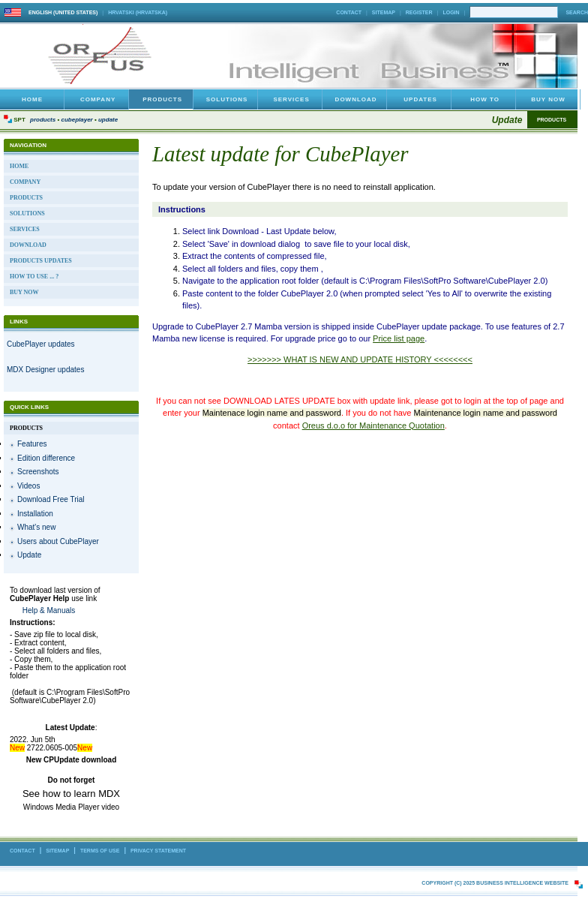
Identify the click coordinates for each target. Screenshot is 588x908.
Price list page (399, 338)
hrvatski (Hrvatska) (138, 12)
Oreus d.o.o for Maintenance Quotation (373, 425)
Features (32, 444)
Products (43, 120)
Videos (28, 486)
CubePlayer (76, 120)
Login (451, 12)
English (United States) (63, 12)
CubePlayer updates (41, 344)
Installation (35, 514)
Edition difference (46, 458)
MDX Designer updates (45, 370)
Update (108, 120)
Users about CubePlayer (58, 541)
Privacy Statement (158, 851)
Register (419, 12)
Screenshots (38, 472)
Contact (349, 12)
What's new (36, 527)
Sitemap (384, 12)
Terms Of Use (100, 851)
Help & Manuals (49, 610)
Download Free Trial (51, 499)
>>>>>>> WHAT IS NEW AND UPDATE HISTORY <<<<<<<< (360, 359)
